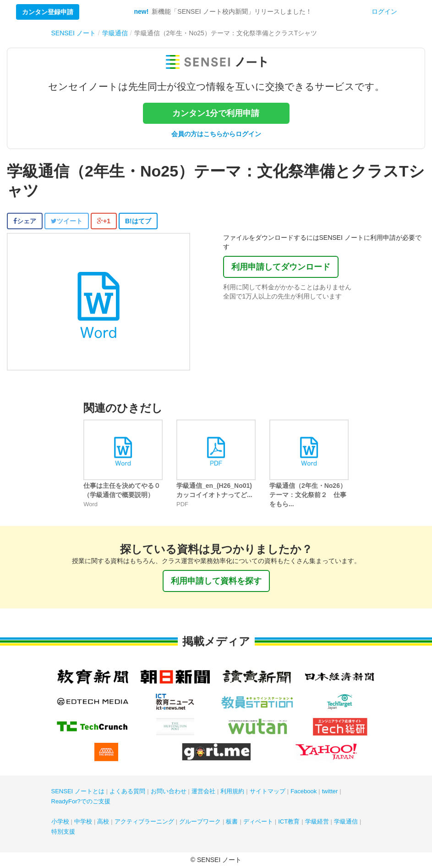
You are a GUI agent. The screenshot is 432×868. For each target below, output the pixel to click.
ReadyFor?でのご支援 (81, 801)
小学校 (60, 821)
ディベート (258, 821)
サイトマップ (268, 791)
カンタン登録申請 (48, 12)
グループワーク (200, 821)
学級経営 (317, 821)
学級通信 (346, 821)
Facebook (303, 791)
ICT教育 (289, 821)
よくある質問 (127, 791)
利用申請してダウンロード (281, 267)
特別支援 (63, 832)
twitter (330, 791)
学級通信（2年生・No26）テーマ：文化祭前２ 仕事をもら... (308, 495)
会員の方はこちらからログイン (216, 134)
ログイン (384, 11)
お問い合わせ (169, 791)
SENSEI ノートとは (78, 791)
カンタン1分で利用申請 (216, 113)
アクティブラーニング (144, 821)
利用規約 (232, 791)
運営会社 (203, 791)
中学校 (83, 821)
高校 (103, 821)
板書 (232, 821)
